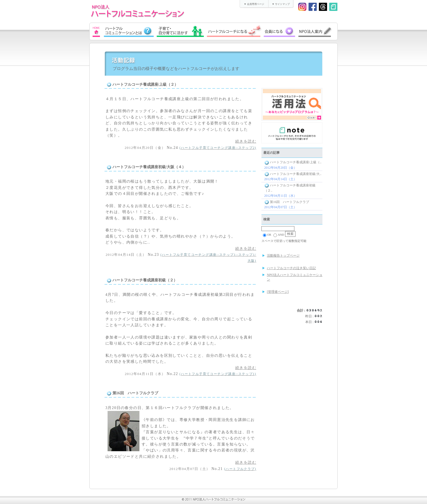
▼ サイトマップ (281, 4)
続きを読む (246, 141)
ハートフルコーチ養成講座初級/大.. (293, 174)
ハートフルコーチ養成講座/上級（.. (293, 162)
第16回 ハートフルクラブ (287, 202)
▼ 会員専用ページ (254, 4)
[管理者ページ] (278, 292)
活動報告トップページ (283, 256)
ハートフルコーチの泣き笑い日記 (291, 268)
